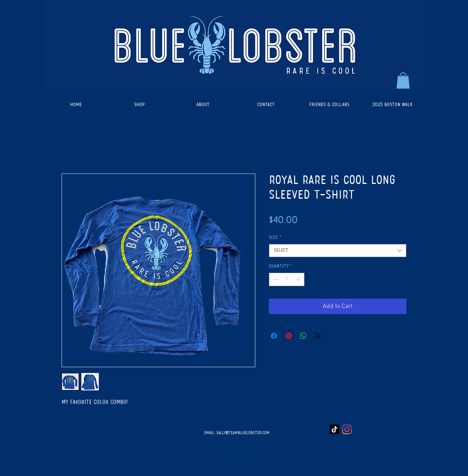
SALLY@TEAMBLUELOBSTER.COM (243, 433)
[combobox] (338, 251)
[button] (403, 81)
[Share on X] (318, 336)
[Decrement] (275, 280)
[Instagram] (347, 429)
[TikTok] (335, 429)
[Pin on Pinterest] (289, 336)
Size (275, 238)
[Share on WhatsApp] (303, 336)
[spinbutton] (287, 280)
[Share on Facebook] (274, 336)
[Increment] (299, 280)
